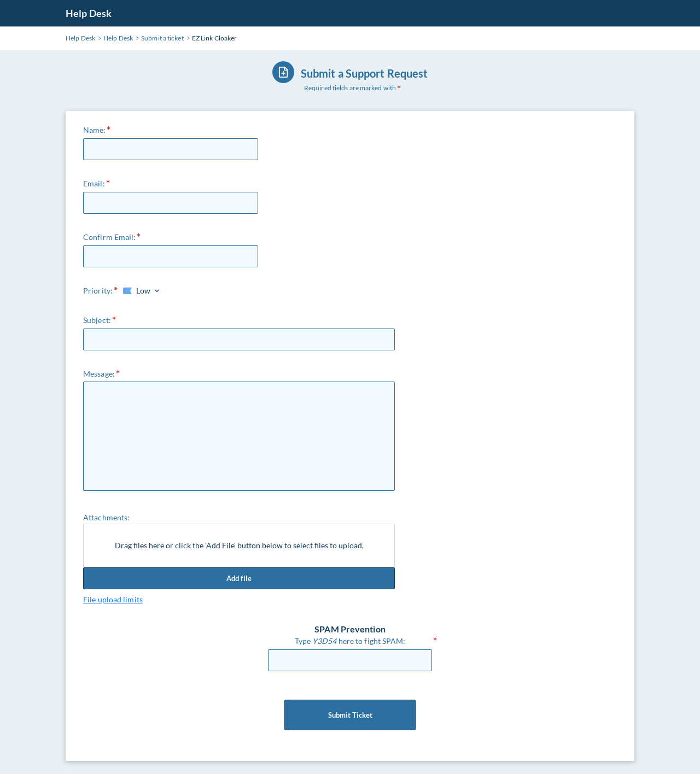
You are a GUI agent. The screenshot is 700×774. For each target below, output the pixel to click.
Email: (94, 183)
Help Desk (89, 13)
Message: (99, 374)
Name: (95, 130)
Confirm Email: (109, 237)
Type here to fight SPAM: (350, 641)
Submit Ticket (350, 715)
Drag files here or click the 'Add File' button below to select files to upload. (239, 545)
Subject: (97, 320)
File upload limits (113, 599)
